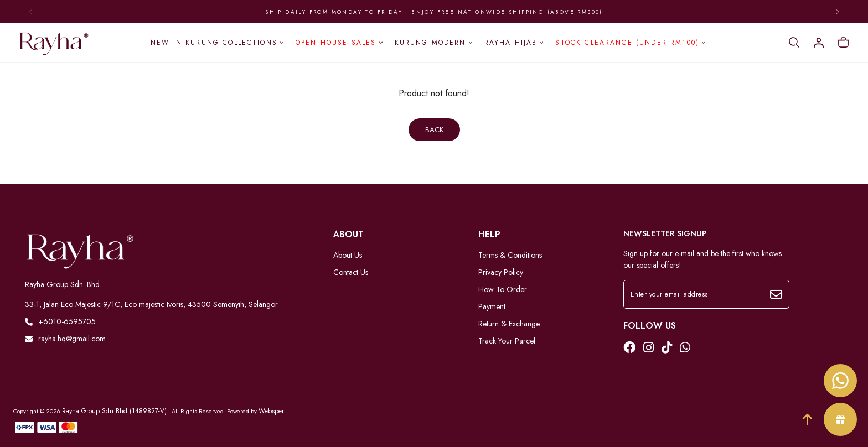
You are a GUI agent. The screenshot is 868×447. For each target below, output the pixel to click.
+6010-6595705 (60, 321)
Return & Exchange (509, 324)
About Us (348, 255)
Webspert (272, 411)
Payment (492, 306)
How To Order (503, 289)
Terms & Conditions (510, 255)
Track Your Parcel (507, 341)
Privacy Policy (501, 272)
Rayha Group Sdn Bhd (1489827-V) (114, 411)
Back (434, 130)
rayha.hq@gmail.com (65, 339)
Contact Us (351, 272)
